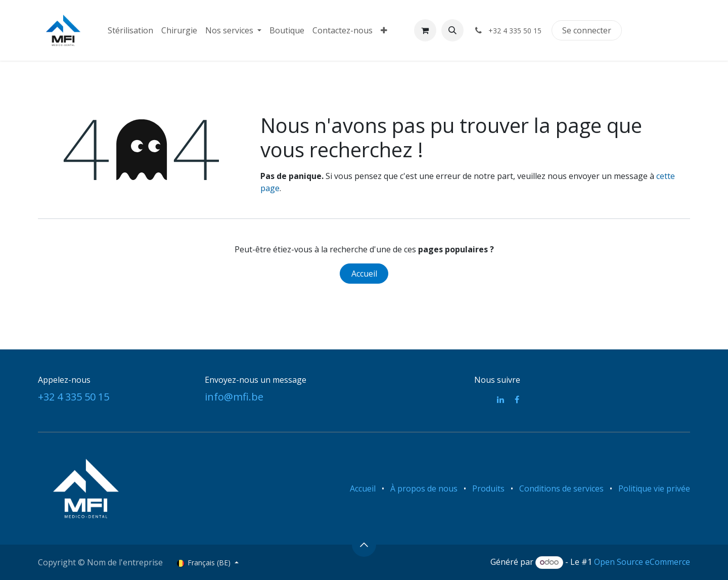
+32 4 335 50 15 (74, 397)
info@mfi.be (234, 397)
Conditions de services (561, 488)
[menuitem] (130, 30)
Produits (488, 488)
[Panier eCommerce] (425, 30)
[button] (452, 30)
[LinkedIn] (500, 399)
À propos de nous (424, 488)
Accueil (364, 274)
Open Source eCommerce (642, 562)
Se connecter (587, 30)
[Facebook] (517, 399)
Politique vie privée (654, 488)
